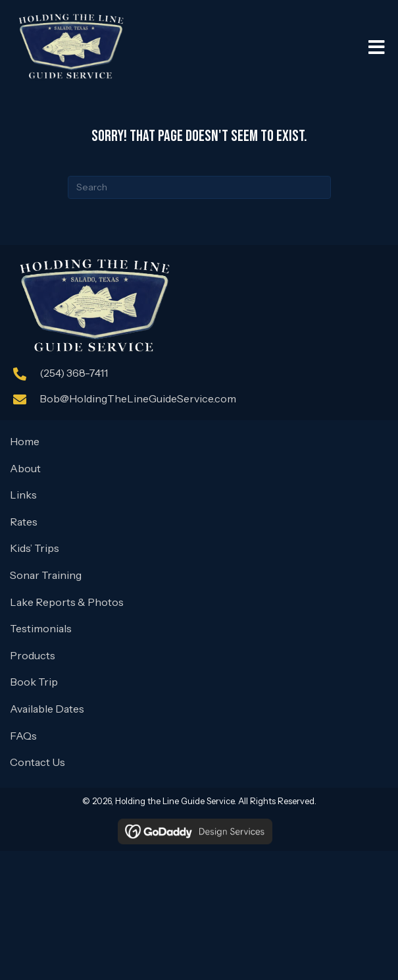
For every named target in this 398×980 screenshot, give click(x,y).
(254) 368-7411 (74, 373)
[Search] (199, 187)
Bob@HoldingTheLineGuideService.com (138, 398)
